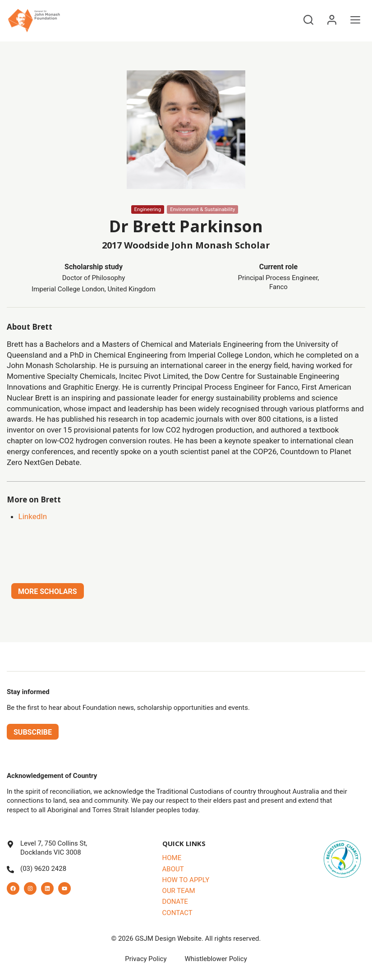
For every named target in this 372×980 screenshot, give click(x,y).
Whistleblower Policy (216, 959)
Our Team (179, 891)
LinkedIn (33, 516)
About (173, 869)
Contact (177, 913)
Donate (175, 902)
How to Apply (186, 880)
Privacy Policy (146, 959)
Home (172, 858)
